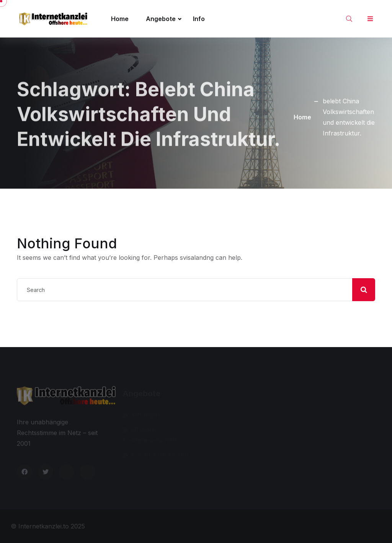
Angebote (161, 19)
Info (199, 19)
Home (120, 19)
